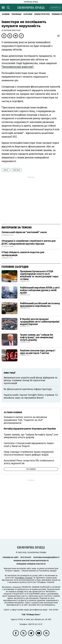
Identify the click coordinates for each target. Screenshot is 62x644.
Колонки (28, 14)
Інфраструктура (42, 14)
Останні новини (13, 412)
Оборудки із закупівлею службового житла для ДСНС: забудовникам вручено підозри (29, 242)
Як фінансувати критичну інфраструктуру (28, 389)
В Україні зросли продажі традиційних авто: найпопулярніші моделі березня (40, 322)
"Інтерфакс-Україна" (23, 578)
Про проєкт (26, 557)
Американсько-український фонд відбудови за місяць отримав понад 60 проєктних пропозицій (31, 380)
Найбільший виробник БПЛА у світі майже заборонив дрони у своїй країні (40, 290)
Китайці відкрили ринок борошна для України (30, 429)
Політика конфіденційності (46, 557)
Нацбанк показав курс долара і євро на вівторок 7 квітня (38, 352)
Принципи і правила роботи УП (31, 564)
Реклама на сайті (11, 557)
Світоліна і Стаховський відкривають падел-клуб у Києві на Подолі (29, 445)
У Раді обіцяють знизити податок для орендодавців (23, 254)
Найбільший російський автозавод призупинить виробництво (40, 305)
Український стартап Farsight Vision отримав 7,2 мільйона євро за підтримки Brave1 (31, 396)
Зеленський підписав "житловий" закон (24, 232)
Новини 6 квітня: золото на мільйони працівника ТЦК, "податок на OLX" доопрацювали (25, 420)
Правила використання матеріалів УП (31, 561)
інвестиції (17, 170)
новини (6, 14)
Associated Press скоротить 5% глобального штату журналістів (29, 462)
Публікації (16, 14)
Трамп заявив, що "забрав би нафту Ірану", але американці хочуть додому (37, 337)
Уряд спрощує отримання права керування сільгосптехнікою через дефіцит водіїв (29, 453)
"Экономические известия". (18, 67)
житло (6, 170)
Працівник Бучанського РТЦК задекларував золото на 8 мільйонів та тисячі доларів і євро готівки (39, 275)
